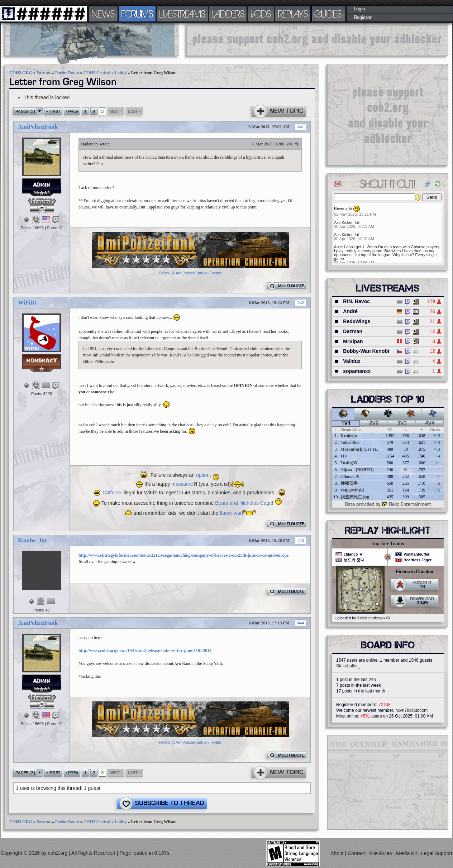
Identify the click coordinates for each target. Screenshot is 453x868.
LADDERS (228, 14)
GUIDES (328, 14)
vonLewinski (352, 490)
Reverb (340, 208)
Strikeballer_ (348, 666)
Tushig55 (349, 463)
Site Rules (381, 853)
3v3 (402, 423)
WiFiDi (27, 303)
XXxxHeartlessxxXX (374, 618)
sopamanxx (357, 371)
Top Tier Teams (388, 544)
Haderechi (90, 144)
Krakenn (349, 436)
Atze (338, 247)
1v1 (346, 423)
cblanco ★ (350, 476)
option (203, 475)
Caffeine (112, 493)
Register (363, 18)
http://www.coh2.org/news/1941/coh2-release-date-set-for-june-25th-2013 (145, 651)
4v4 (430, 423)
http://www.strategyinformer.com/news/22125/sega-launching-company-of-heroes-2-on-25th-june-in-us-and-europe (183, 555)
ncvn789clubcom (411, 710)
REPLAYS (293, 14)
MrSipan (353, 341)
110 (344, 456)
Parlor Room (67, 73)
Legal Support (437, 853)
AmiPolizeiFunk (38, 127)
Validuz (352, 361)
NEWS (103, 14)
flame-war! (231, 513)
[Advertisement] (318, 39)
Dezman (353, 331)
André (350, 311)
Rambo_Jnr (33, 540)
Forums (44, 73)
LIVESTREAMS (182, 14)
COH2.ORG (21, 73)
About (338, 853)
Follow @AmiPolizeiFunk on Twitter (190, 273)
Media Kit (407, 853)
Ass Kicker (343, 222)
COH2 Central (97, 73)
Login (359, 9)
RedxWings (357, 321)
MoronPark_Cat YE (359, 449)
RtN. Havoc (356, 301)
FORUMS (137, 14)
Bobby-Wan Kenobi (366, 351)
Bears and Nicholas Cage (244, 503)
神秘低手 (349, 483)
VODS (261, 14)
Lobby (121, 73)
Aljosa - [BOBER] (357, 470)
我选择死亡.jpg (355, 497)
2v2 (374, 423)
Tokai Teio (350, 442)
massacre (182, 484)
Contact (357, 853)
